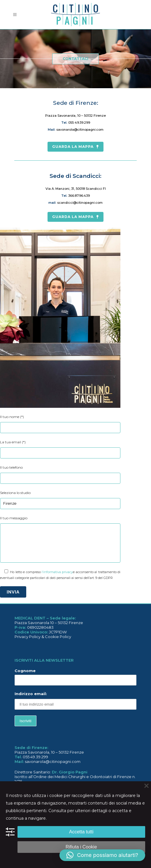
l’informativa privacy (57, 572)
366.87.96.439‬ (79, 196)
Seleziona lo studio (15, 493)
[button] (102, 855)
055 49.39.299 (79, 123)
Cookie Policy (58, 637)
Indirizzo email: (75, 700)
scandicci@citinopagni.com (80, 203)
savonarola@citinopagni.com (80, 130)
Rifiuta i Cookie (81, 847)
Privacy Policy (28, 637)
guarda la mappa (75, 147)
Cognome (25, 671)
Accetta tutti (81, 832)
